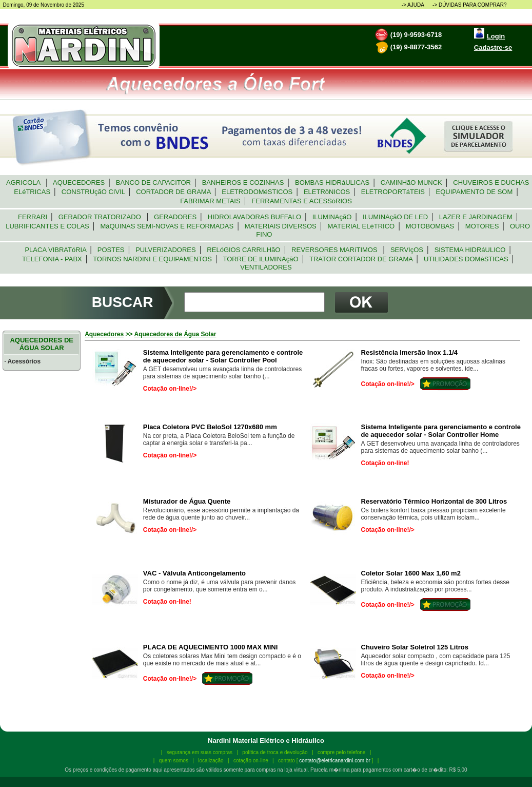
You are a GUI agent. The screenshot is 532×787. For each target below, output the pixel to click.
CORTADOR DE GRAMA (173, 192)
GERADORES (175, 217)
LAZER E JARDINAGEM (476, 217)
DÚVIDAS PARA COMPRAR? (473, 5)
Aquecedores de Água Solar (175, 334)
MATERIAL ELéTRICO (361, 226)
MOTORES (482, 226)
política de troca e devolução (275, 752)
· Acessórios (22, 361)
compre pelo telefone (341, 752)
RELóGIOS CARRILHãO (244, 250)
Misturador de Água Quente (187, 501)
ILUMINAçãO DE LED (396, 217)
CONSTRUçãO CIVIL (93, 192)
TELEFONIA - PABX (52, 259)
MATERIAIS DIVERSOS (281, 226)
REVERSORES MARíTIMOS (336, 250)
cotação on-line (251, 761)
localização (211, 761)
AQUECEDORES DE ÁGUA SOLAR (42, 344)
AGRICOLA (25, 183)
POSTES (111, 250)
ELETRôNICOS (327, 192)
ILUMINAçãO (332, 217)
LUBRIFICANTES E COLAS (47, 226)
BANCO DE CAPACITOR (154, 183)
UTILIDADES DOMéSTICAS (466, 259)
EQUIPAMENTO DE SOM (474, 192)
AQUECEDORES (79, 183)
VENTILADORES (266, 267)
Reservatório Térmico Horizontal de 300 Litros (434, 501)
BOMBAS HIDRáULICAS (332, 183)
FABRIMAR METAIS (210, 201)
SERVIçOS (407, 250)
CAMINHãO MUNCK (411, 183)
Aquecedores (104, 334)
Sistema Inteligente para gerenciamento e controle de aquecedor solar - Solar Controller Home (441, 431)
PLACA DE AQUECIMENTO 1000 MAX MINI (210, 647)
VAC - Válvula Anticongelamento (194, 573)
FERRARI (33, 217)
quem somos (174, 761)
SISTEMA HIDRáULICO (470, 250)
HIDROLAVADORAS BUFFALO (255, 217)
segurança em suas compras (200, 752)
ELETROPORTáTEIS (393, 192)
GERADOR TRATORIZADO (100, 217)
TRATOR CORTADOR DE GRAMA (361, 259)
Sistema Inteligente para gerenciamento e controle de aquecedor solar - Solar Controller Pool (223, 356)
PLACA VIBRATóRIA (55, 250)
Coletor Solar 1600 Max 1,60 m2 (411, 573)
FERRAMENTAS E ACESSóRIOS (302, 201)
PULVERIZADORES (166, 250)
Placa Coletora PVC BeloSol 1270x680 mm (210, 427)
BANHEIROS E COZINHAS (243, 183)
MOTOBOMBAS (430, 226)
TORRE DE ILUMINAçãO (260, 259)
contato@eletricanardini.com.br (335, 761)
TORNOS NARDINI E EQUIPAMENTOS (152, 259)
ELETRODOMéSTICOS (257, 192)
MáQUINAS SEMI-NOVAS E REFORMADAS (167, 226)
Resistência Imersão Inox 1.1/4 (410, 352)
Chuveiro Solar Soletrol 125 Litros (415, 647)
